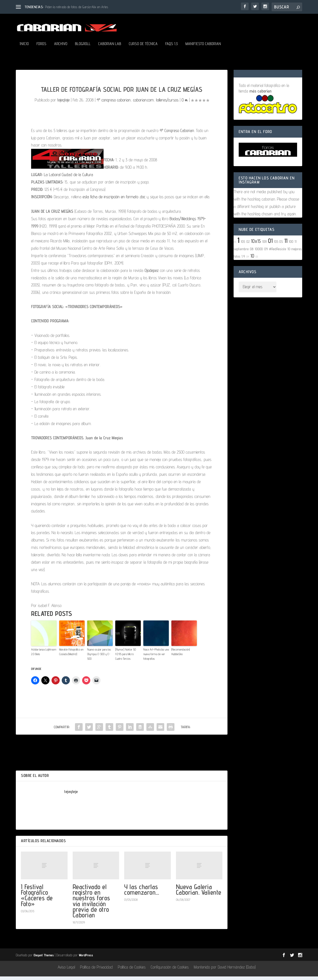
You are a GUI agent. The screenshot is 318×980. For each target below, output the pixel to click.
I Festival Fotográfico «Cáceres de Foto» (37, 899)
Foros (41, 48)
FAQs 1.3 (171, 48)
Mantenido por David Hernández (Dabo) (225, 971)
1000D (259, 252)
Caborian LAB (110, 48)
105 (243, 245)
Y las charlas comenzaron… (142, 893)
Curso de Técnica (143, 48)
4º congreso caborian (114, 103)
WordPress (86, 959)
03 (257, 260)
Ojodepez (152, 274)
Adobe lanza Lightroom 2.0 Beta (44, 655)
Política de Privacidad (96, 971)
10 (252, 259)
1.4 (243, 260)
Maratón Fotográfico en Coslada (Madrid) (71, 655)
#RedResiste (278, 252)
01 (270, 244)
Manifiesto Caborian (203, 48)
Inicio (24, 48)
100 (291, 245)
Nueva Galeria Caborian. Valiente (199, 893)
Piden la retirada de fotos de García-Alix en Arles (77, 7)
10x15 (256, 245)
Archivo (61, 48)
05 (235, 245)
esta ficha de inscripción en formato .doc (115, 200)
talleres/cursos (167, 103)
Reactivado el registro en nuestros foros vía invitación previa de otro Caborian (91, 904)
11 (286, 244)
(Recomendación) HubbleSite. (181, 655)
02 (248, 245)
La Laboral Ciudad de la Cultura (68, 178)
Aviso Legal (66, 971)
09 (266, 252)
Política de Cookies (132, 971)
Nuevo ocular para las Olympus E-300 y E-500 (99, 658)
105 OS (278, 245)
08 (252, 252)
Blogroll (83, 48)
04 (248, 260)
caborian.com (143, 103)
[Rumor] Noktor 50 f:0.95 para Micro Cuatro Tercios (126, 658)
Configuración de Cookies (170, 971)
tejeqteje (63, 103)
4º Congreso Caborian (177, 134)
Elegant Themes (44, 959)
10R (264, 245)
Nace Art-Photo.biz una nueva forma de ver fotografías (156, 658)
